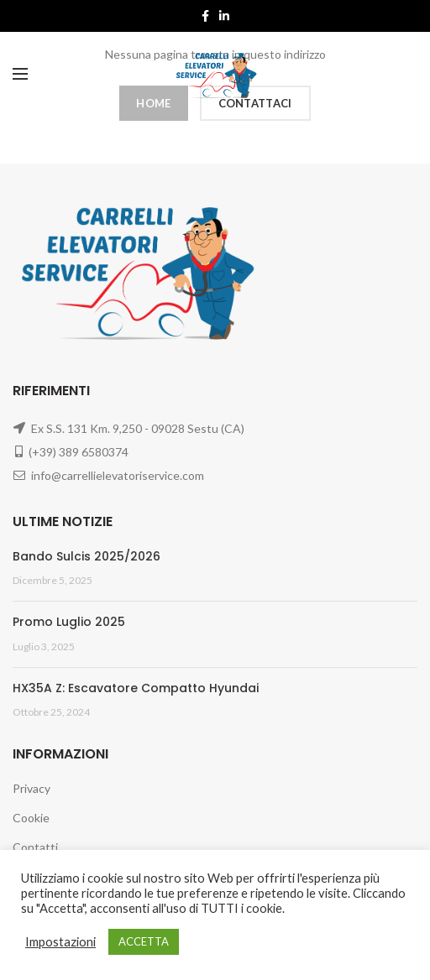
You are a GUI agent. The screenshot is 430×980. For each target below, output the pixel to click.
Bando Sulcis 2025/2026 (87, 556)
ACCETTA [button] (144, 941)
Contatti (35, 847)
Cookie (31, 818)
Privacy (31, 788)
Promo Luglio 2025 (69, 622)
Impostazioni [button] (60, 942)
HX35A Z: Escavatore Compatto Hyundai (136, 688)
